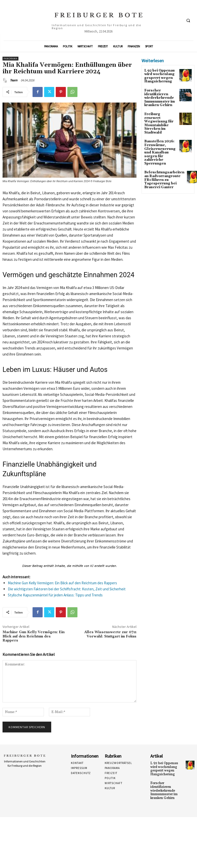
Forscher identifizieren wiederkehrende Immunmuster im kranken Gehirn (158, 96)
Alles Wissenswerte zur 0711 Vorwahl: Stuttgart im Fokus (110, 634)
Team (14, 80)
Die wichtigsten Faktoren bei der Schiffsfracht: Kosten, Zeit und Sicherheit (67, 589)
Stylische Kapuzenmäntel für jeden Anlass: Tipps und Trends (55, 595)
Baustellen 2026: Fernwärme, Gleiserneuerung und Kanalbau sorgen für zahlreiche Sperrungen (158, 143)
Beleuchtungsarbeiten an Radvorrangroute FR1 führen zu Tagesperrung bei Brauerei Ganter (162, 168)
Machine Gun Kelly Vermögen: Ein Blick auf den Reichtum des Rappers (62, 583)
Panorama (10, 59)
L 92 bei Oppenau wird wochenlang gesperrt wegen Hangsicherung (158, 76)
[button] (188, 20)
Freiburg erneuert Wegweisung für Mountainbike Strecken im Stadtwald (158, 118)
